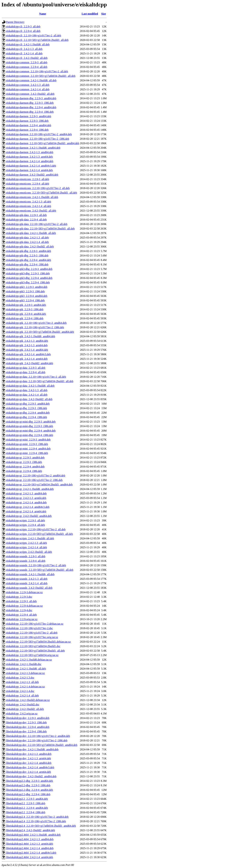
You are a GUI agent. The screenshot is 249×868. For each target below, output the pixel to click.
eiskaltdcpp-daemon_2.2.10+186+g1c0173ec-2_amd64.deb (39, 134)
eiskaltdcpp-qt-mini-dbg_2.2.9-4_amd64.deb (31, 431)
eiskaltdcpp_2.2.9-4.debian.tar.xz (24, 606)
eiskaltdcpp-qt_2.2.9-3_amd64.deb (25, 458)
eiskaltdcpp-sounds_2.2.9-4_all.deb (26, 561)
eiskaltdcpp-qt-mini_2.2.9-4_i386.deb (27, 453)
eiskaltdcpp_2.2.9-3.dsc (19, 597)
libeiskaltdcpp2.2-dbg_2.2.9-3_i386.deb (28, 785)
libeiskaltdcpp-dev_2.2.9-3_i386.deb (26, 722)
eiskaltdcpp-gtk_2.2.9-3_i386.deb (25, 309)
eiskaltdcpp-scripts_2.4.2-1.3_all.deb (26, 543)
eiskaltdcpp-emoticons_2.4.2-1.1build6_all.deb (32, 197)
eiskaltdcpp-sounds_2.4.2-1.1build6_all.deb (30, 574)
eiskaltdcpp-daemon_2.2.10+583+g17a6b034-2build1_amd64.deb (43, 143)
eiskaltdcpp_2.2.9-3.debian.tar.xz (24, 592)
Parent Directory (15, 22)
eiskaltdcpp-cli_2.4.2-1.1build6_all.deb (28, 44)
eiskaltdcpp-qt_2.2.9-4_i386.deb (24, 471)
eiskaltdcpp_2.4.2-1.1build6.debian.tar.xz (29, 660)
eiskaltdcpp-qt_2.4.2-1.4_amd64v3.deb (28, 507)
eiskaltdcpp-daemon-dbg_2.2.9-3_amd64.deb (31, 98)
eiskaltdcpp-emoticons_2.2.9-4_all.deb (27, 184)
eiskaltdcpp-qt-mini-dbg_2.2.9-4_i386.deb (30, 435)
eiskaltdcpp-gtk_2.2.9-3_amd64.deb (26, 305)
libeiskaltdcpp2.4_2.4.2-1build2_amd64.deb (31, 830)
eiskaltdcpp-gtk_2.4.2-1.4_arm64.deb (27, 359)
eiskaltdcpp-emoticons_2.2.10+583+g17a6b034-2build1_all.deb (41, 193)
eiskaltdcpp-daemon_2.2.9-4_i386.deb (27, 130)
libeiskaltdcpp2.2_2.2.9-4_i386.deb (26, 812)
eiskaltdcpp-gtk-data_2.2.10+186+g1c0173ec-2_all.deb (37, 224)
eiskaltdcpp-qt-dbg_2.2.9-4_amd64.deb (28, 413)
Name (43, 14)
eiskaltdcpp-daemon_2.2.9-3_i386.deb (27, 121)
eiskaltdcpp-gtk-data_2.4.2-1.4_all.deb (27, 242)
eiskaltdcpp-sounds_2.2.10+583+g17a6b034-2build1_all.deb (40, 570)
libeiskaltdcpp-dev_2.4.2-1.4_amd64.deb (29, 763)
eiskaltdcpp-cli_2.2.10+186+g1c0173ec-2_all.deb (34, 35)
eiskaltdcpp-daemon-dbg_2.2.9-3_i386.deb (30, 103)
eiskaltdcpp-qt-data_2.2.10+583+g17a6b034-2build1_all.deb (40, 381)
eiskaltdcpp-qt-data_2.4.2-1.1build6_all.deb (30, 386)
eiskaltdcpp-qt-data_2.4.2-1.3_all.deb (27, 390)
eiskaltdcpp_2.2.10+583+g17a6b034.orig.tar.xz (32, 655)
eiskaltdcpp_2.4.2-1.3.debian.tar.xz (25, 673)
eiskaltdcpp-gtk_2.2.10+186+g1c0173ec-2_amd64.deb (36, 323)
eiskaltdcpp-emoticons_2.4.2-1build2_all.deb (31, 211)
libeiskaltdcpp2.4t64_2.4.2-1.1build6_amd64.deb (33, 835)
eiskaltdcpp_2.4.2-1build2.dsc (23, 705)
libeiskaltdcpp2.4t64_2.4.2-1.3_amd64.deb (30, 839)
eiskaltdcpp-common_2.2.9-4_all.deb (27, 67)
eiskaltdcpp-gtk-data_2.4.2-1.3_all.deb (27, 238)
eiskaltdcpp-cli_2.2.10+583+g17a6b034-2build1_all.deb (37, 40)
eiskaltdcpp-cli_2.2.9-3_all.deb (23, 27)
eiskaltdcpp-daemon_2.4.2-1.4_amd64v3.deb (31, 166)
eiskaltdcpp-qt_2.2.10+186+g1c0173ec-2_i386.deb (34, 480)
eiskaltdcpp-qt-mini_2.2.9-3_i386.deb (27, 444)
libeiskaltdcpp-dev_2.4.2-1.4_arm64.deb (29, 772)
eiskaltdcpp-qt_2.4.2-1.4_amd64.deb (26, 502)
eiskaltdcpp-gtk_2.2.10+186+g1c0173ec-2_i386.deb (35, 327)
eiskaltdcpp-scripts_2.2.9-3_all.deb (25, 520)
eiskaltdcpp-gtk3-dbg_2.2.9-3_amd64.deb (29, 269)
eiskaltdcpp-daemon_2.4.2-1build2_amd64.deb (32, 175)
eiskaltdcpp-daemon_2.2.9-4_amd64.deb (29, 125)
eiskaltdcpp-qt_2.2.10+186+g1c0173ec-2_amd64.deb (36, 476)
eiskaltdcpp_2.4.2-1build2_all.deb (25, 709)
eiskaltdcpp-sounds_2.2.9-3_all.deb (26, 556)
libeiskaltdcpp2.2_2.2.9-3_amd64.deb (27, 799)
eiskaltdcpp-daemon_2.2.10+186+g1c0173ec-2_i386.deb (38, 139)
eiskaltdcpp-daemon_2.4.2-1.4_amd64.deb (30, 161)
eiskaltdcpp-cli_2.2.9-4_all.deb (23, 31)
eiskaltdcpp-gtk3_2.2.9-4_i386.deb (25, 300)
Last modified (90, 14)
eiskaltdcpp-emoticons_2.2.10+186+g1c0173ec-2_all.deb (38, 188)
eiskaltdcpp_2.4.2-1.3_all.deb (22, 682)
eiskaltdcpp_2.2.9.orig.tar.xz (22, 619)
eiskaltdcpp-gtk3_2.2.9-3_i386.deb (25, 291)
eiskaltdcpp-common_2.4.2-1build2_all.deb (30, 94)
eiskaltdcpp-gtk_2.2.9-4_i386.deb (25, 318)
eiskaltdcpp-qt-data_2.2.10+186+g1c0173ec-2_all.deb (36, 377)
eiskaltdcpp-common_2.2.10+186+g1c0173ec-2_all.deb (37, 71)
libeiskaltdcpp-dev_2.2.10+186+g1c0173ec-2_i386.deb (37, 740)
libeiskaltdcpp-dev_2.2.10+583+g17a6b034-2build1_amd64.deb (42, 745)
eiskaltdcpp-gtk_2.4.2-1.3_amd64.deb (27, 341)
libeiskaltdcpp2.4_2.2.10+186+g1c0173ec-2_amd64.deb (37, 817)
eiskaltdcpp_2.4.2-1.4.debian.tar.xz (25, 687)
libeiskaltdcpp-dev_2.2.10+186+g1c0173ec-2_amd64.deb (38, 736)
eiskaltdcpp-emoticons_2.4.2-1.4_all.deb (29, 206)
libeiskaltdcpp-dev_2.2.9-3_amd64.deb (28, 718)
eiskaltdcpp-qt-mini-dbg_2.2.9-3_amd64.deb (31, 422)
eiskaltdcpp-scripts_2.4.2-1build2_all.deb (29, 552)
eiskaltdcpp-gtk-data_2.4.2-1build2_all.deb (30, 247)
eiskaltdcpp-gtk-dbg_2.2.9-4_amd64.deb (29, 260)
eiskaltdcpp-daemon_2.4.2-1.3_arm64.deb (29, 157)
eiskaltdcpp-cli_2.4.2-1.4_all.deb (24, 53)
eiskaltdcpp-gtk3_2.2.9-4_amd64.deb (27, 296)
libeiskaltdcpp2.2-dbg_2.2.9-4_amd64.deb (29, 790)
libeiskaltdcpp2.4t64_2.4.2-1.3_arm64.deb (30, 844)
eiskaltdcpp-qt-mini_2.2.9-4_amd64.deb (28, 449)
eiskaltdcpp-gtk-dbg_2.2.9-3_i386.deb (27, 256)
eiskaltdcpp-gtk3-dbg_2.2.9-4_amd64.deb (29, 278)
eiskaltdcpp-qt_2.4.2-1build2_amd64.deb (29, 516)
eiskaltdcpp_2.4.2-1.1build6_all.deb (26, 669)
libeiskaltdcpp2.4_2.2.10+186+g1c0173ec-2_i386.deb (36, 821)
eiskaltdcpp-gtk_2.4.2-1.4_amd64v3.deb (28, 354)
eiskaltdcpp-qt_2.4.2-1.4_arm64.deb (26, 511)
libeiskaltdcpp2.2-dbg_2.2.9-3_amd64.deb (29, 781)
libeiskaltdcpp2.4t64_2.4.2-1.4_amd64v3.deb (31, 853)
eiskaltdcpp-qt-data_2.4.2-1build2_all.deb (29, 399)
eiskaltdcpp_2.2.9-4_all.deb (21, 615)
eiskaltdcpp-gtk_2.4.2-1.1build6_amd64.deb (31, 336)
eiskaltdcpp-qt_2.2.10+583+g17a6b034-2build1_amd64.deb (39, 485)
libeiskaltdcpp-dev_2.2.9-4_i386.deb (26, 731)
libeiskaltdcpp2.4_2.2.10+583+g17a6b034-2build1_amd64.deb (41, 826)
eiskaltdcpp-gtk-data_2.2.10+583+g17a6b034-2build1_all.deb (40, 229)
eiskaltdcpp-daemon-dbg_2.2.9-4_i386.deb (30, 112)
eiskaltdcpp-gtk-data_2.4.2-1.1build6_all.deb (31, 233)
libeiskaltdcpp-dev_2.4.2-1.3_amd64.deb (29, 754)
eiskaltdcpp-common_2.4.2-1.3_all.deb (28, 85)
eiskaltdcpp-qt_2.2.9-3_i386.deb (24, 462)
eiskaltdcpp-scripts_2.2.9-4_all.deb (25, 525)
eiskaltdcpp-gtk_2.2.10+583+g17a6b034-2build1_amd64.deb (40, 332)
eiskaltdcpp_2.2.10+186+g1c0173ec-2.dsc (29, 628)
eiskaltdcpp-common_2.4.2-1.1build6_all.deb (31, 80)
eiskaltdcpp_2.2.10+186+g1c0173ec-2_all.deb (32, 633)
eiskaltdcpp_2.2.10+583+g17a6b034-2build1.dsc (33, 646)
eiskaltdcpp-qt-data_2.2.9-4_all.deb (26, 372)
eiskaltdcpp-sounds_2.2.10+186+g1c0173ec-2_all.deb (36, 565)
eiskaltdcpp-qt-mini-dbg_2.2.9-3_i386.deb (30, 426)
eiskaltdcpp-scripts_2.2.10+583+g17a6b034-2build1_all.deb (39, 534)
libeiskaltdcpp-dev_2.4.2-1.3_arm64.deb (29, 758)
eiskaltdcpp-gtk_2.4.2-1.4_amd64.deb (27, 350)
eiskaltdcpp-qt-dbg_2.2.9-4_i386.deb (27, 417)
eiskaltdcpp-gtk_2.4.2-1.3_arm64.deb (27, 345)
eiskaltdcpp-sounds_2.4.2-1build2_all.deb (29, 588)
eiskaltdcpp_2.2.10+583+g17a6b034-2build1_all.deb (35, 651)
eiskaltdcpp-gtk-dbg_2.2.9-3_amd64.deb (29, 251)
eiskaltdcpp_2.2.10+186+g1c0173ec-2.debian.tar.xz (35, 624)
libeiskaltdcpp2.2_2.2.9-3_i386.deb (26, 803)
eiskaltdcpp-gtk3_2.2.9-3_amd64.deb (27, 287)
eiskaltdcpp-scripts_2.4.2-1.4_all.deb (26, 547)
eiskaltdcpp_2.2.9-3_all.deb (21, 601)
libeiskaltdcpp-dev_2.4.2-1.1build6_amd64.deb (32, 749)
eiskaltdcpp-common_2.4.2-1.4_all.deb (28, 89)
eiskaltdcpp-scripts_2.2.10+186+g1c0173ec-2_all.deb (36, 529)
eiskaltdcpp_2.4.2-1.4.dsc (20, 691)
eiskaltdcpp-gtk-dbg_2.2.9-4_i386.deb (27, 264)
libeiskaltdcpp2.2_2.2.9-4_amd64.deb (27, 808)
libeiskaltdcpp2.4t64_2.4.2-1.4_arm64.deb (30, 857)
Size (104, 14)
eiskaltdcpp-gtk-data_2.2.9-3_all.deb (26, 215)
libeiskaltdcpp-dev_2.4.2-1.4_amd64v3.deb (30, 767)
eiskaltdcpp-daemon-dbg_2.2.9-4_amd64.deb (31, 107)
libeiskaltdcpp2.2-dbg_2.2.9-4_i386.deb (28, 794)
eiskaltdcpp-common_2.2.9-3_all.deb (27, 62)
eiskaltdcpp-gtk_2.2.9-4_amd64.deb (26, 314)
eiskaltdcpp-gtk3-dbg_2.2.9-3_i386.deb (28, 273)
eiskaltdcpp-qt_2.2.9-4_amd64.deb (25, 467)
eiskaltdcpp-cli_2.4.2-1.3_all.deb (24, 49)
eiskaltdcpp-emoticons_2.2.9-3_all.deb (27, 179)
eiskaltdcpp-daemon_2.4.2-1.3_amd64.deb (30, 152)
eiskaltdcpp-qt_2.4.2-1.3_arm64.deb (26, 498)
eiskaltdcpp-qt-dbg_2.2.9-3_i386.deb (27, 408)
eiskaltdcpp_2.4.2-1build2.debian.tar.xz (28, 700)
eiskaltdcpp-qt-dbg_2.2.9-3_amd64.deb (28, 404)
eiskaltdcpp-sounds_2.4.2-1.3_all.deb (27, 579)
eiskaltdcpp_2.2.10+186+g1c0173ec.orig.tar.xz (32, 637)
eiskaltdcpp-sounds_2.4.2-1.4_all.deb (27, 583)
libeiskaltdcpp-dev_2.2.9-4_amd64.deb (28, 727)
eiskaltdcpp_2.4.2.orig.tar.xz (22, 714)
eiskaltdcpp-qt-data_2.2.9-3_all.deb (26, 368)
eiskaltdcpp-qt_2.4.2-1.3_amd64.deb (26, 493)
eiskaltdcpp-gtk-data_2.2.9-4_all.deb (26, 220)
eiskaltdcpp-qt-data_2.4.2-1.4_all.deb (27, 395)
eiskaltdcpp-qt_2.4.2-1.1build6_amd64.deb (30, 489)
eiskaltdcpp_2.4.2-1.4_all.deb (22, 696)
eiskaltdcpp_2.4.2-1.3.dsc (20, 678)
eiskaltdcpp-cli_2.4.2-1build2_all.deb (27, 58)
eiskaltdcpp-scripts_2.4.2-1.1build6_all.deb (30, 538)
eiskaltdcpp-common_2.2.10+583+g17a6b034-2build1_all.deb (41, 76)
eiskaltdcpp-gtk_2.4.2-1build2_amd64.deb (30, 363)
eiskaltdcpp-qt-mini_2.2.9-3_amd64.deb (28, 440)
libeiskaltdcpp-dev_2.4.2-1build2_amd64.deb (31, 776)
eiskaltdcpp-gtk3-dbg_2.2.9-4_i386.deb (28, 282)
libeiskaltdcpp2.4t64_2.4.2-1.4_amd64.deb (30, 848)
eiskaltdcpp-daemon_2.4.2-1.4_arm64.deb (29, 170)
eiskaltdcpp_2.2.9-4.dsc (19, 610)
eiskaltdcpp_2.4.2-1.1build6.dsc (24, 664)
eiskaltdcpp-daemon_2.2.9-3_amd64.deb (29, 116)
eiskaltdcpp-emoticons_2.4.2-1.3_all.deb (29, 202)
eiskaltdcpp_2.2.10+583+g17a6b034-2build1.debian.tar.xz (38, 642)
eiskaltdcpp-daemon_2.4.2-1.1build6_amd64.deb (33, 148)
